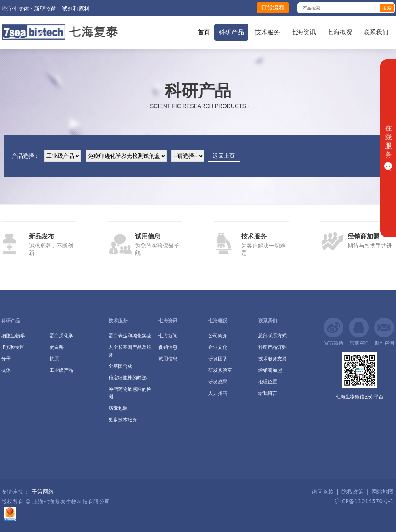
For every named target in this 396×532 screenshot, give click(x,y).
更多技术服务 (123, 420)
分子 (6, 359)
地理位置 (268, 382)
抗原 (54, 359)
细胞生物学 (13, 336)
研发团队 (218, 359)
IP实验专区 (13, 347)
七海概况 (340, 32)
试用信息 (168, 359)
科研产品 (231, 32)
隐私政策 (352, 492)
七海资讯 (303, 32)
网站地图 (383, 492)
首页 (204, 32)
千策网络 (43, 492)
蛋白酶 (57, 347)
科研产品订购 (272, 347)
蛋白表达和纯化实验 (130, 336)
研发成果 (218, 382)
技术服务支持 (272, 359)
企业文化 (218, 347)
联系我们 (376, 32)
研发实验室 (220, 370)
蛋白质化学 (61, 336)
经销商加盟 (270, 370)
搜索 (387, 8)
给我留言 (268, 393)
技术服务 (267, 32)
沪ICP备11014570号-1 (363, 501)
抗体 (6, 370)
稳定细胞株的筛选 (128, 378)
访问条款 (323, 492)
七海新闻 (168, 336)
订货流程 (273, 8)
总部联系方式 (272, 336)
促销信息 (168, 347)
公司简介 (218, 336)
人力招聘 (218, 393)
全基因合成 (120, 366)
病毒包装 (118, 408)
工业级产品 (61, 370)
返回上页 (224, 156)
